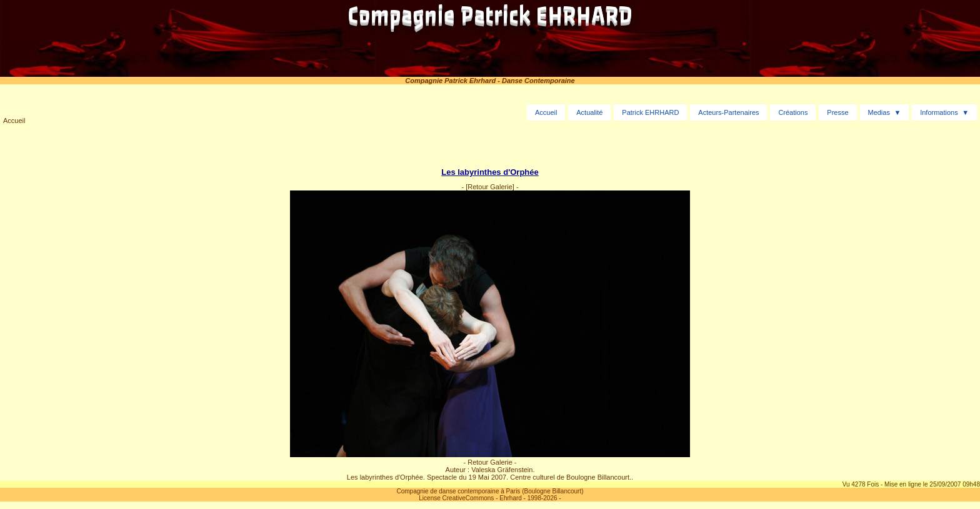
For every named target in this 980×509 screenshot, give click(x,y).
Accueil (14, 121)
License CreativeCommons (456, 498)
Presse (837, 112)
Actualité (589, 112)
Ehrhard (511, 498)
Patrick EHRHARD (650, 112)
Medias (878, 112)
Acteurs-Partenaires (728, 112)
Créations (793, 112)
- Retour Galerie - (490, 462)
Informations (939, 112)
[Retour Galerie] (490, 187)
